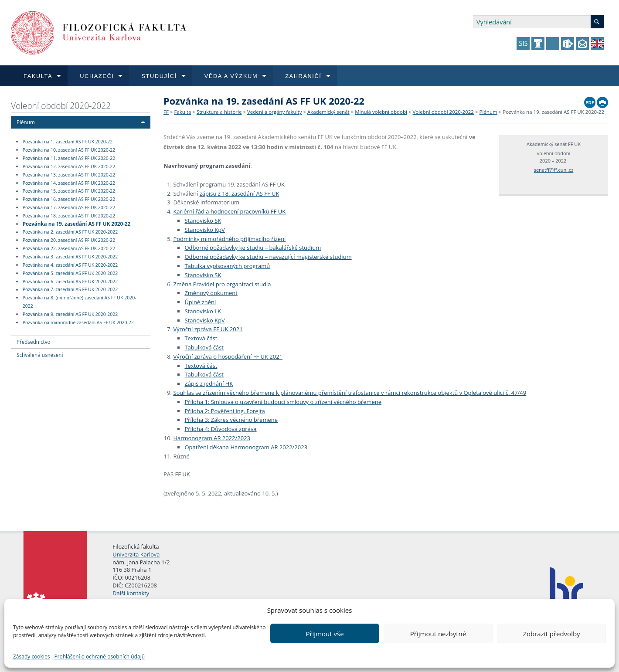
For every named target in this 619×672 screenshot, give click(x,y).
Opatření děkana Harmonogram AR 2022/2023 (246, 447)
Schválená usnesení (40, 355)
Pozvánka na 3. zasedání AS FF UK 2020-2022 (70, 257)
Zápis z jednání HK (209, 384)
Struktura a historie (219, 112)
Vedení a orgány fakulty (274, 112)
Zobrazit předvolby (551, 634)
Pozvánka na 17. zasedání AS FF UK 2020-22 (69, 207)
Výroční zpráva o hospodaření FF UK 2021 (228, 356)
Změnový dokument (211, 293)
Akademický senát (328, 112)
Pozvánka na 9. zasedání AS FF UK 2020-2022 (70, 314)
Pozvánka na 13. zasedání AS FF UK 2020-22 (69, 175)
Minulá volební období (381, 112)
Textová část (201, 338)
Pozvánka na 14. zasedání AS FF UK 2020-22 (69, 183)
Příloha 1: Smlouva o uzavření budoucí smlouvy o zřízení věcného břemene (283, 402)
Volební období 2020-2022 (61, 106)
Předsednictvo (34, 342)
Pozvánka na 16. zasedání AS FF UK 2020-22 (69, 199)
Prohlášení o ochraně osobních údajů (99, 657)
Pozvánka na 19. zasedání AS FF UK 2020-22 (77, 224)
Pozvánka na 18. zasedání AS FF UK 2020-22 (69, 216)
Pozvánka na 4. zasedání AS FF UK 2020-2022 (70, 265)
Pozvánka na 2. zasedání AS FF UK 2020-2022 (70, 232)
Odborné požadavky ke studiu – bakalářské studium (253, 248)
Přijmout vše (325, 634)
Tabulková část (204, 347)
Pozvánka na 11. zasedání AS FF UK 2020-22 (69, 158)
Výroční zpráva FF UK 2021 (208, 329)
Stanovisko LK (203, 311)
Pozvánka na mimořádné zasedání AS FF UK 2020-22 (78, 322)
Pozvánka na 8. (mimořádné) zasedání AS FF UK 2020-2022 (80, 302)
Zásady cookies (31, 657)
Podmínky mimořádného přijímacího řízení (229, 239)
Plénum (26, 122)
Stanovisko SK (203, 221)
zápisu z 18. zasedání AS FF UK (240, 193)
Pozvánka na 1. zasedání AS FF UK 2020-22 (68, 142)
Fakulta (182, 112)
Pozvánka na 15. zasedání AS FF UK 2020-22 (69, 191)
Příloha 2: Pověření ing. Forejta (224, 411)
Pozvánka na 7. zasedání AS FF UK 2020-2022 (70, 290)
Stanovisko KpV (204, 230)
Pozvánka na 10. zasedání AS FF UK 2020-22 (69, 150)
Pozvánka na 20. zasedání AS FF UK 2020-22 (69, 240)
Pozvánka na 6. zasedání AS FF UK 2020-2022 (70, 282)
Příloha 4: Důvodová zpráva (220, 429)
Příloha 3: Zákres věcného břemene (231, 420)
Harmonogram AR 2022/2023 (212, 438)
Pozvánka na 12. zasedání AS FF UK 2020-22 (69, 166)
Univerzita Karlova (136, 554)
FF (166, 112)
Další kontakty (131, 593)
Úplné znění (200, 302)
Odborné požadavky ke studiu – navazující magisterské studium (268, 257)
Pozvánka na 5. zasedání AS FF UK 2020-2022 (70, 273)
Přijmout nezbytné (438, 634)
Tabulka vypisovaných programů (227, 266)
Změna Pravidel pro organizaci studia (222, 284)
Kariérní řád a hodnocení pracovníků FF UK (229, 211)
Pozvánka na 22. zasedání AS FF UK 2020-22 (69, 248)
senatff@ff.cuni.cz (554, 170)
